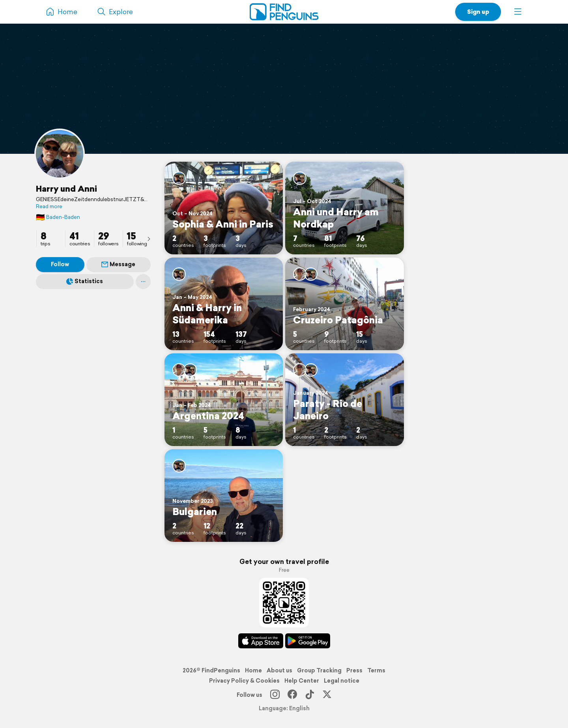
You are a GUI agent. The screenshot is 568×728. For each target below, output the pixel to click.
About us (279, 670)
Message (118, 264)
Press (354, 670)
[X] (327, 695)
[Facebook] (292, 695)
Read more (49, 207)
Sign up (478, 12)
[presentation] (149, 239)
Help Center (302, 681)
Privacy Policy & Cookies (244, 681)
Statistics (85, 281)
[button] (518, 12)
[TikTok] (310, 695)
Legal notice (342, 681)
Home (253, 670)
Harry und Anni (66, 189)
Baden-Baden (58, 217)
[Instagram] (275, 695)
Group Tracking (319, 670)
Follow (60, 264)
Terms (376, 670)
